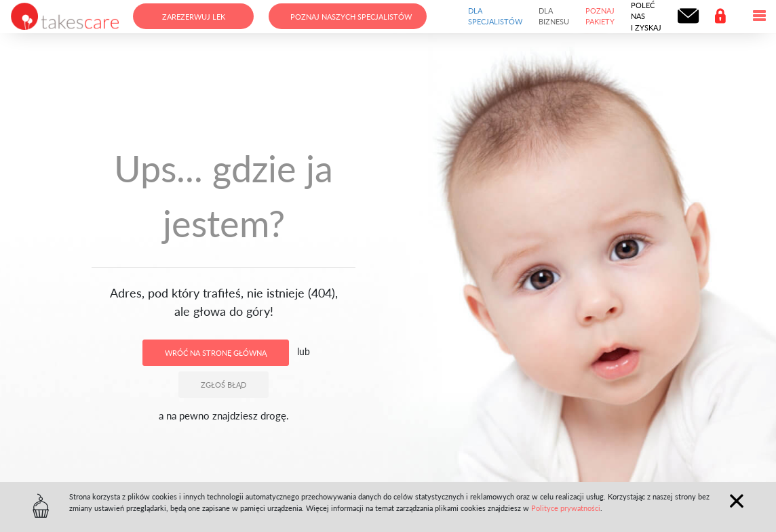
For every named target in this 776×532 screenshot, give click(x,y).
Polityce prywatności (566, 508)
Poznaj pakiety (600, 16)
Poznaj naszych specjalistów (351, 17)
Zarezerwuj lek (194, 17)
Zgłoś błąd (224, 385)
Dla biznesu (554, 16)
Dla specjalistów (495, 16)
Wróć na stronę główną (216, 353)
